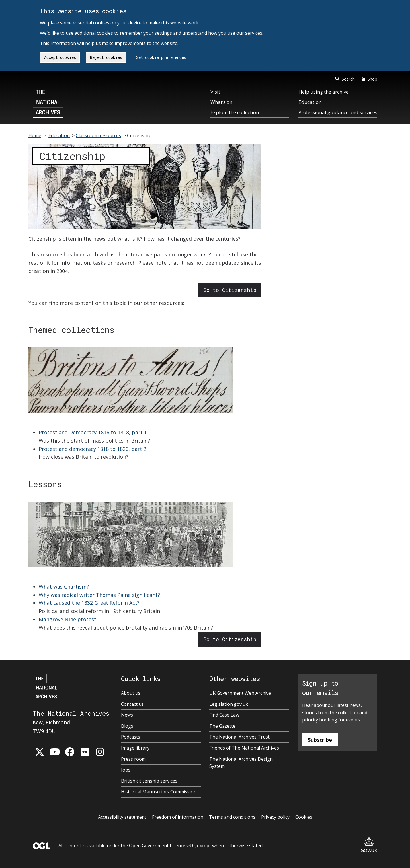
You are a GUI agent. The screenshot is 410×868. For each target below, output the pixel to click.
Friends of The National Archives (244, 748)
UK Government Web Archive (240, 693)
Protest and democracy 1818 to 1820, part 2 (93, 449)
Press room (133, 759)
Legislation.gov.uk (229, 704)
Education (310, 102)
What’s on (221, 102)
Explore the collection (235, 112)
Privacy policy (275, 817)
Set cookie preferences (161, 57)
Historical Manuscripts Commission (159, 792)
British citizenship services (149, 781)
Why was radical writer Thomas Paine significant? (99, 595)
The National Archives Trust (239, 737)
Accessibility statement (122, 817)
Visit (215, 92)
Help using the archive (323, 92)
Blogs (127, 726)
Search (345, 79)
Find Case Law (224, 715)
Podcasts (131, 737)
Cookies (304, 817)
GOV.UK (369, 845)
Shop (369, 79)
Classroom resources (98, 135)
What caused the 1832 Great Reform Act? (89, 603)
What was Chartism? (64, 587)
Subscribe (320, 740)
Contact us (132, 704)
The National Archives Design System (241, 763)
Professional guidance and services (338, 112)
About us (131, 693)
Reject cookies (106, 57)
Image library (135, 748)
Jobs (126, 770)
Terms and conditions (232, 817)
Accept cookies (60, 57)
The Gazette (222, 726)
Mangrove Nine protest (67, 619)
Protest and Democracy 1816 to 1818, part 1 (93, 432)
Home (35, 135)
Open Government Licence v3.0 (162, 846)
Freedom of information (178, 817)
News (127, 715)
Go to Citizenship (230, 290)
